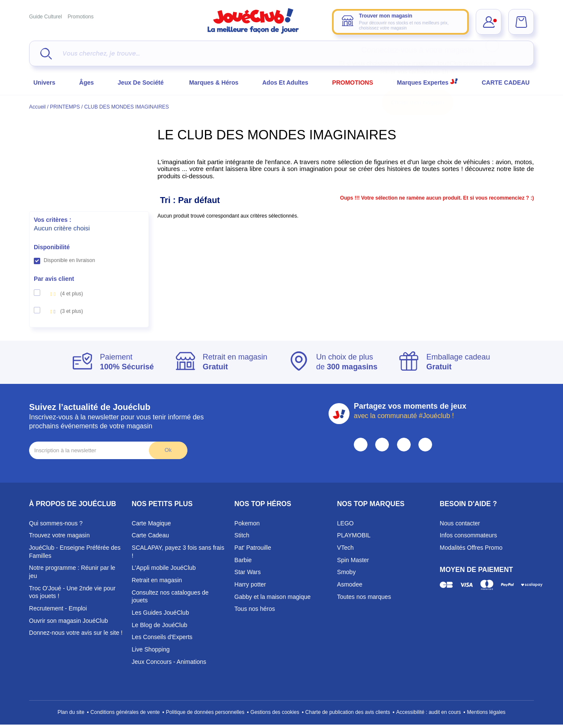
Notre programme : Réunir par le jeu (72, 572)
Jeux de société (141, 83)
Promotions (81, 17)
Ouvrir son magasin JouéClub (68, 621)
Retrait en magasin (157, 580)
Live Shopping (151, 649)
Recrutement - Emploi (58, 608)
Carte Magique (151, 523)
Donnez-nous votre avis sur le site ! (76, 633)
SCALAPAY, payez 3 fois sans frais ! (178, 552)
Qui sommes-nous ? (56, 523)
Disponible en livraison (69, 260)
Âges (86, 83)
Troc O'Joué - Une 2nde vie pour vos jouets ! (72, 592)
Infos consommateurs (468, 535)
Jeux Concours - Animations (169, 662)
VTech (345, 548)
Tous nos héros (255, 609)
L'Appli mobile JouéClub (164, 568)
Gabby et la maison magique (273, 597)
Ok (168, 450)
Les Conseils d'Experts (162, 637)
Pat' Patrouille (253, 548)
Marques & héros (214, 83)
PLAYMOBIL (354, 535)
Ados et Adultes (285, 83)
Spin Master (353, 560)
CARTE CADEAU (506, 83)
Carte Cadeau (150, 535)
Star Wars (248, 572)
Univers (44, 83)
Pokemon (247, 523)
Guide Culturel (46, 17)
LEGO (345, 523)
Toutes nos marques (364, 597)
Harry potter (250, 584)
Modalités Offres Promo (471, 548)
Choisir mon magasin (418, 102)
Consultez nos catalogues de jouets (170, 597)
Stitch (242, 535)
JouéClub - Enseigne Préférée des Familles (75, 552)
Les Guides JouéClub (160, 613)
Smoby (347, 572)
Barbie (243, 560)
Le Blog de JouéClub (160, 625)
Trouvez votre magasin (59, 535)
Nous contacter (460, 523)
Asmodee (350, 584)
